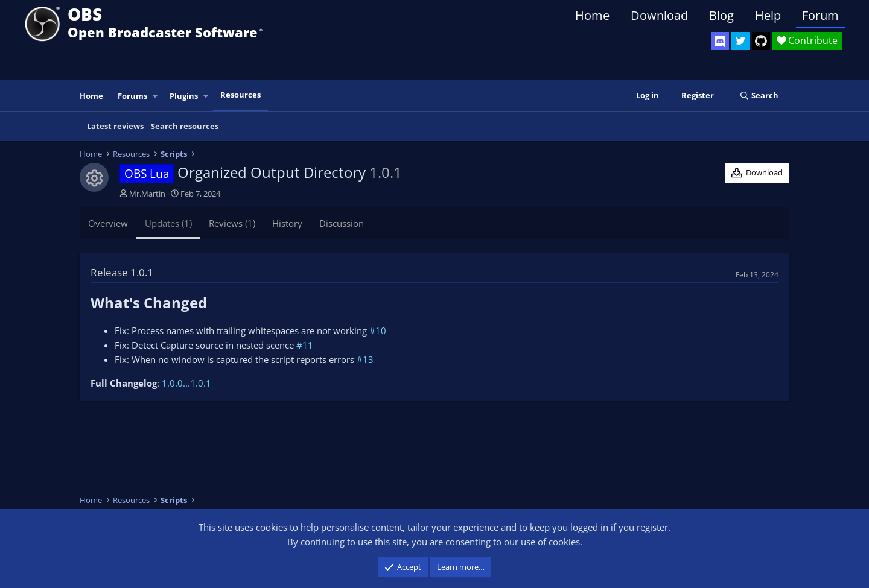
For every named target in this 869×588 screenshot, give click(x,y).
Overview (108, 223)
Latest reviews (115, 126)
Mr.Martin (147, 194)
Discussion (342, 223)
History (287, 223)
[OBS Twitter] (740, 41)
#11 (305, 345)
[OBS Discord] (720, 41)
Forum (820, 15)
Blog (721, 15)
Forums (132, 96)
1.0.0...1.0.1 (186, 383)
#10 (378, 330)
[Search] (759, 96)
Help (768, 15)
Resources (240, 95)
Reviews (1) (232, 223)
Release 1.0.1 (122, 272)
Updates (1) (168, 223)
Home (592, 15)
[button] (156, 96)
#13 (365, 359)
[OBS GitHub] (761, 41)
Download (659, 15)
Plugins (184, 96)
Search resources (185, 126)
